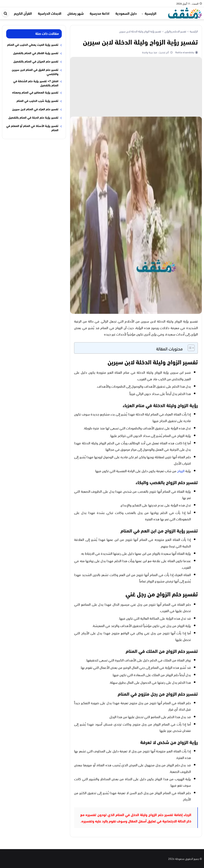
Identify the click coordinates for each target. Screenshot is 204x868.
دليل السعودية (126, 13)
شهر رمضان (76, 13)
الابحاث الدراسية (50, 13)
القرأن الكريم (23, 13)
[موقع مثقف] (185, 12)
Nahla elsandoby (184, 52)
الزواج (181, 471)
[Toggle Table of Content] (189, 348)
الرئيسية (151, 13)
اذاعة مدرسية (100, 13)
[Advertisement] (136, 87)
